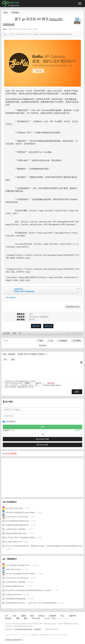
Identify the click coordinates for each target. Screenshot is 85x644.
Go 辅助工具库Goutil (14, 542)
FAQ (15, 616)
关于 (7, 616)
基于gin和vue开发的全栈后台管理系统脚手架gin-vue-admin (28, 590)
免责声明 (72, 616)
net (50, 341)
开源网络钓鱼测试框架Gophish (17, 525)
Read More (11, 297)
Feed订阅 (36, 618)
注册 (13, 430)
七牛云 (55, 629)
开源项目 (15, 13)
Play (62, 616)
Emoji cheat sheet (52, 385)
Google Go (34, 317)
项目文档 (48, 326)
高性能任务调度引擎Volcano (16, 533)
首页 (6, 13)
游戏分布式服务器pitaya (15, 586)
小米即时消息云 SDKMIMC (16, 529)
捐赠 (18, 618)
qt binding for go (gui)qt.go (17, 517)
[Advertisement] (42, 478)
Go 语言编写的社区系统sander (17, 521)
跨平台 (32, 320)
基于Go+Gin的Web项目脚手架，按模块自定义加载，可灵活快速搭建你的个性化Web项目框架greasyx (44, 546)
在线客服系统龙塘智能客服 (16, 599)
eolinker (18, 289)
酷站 (26, 618)
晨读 (32, 616)
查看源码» (45, 317)
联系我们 (8, 618)
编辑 (5, 360)
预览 (13, 360)
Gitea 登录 (42, 445)
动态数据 (62, 341)
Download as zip (73, 307)
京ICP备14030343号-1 (14, 640)
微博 (14, 333)
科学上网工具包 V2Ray (14, 508)
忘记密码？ (78, 430)
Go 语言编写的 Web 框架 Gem (17, 565)
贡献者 (23, 616)
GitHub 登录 (42, 439)
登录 (26, 354)
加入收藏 (7, 333)
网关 (40, 341)
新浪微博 (53, 616)
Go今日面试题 (11, 454)
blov (5, 29)
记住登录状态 (9, 422)
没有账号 (41, 354)
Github (41, 616)
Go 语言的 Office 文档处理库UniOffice (20, 538)
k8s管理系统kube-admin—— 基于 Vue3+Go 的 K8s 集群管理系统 (31, 603)
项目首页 (36, 326)
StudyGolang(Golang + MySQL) (28, 629)
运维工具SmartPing (13, 570)
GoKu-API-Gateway (24, 291)
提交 (77, 392)
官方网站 (76, 341)
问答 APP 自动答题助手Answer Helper (20, 513)
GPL (31, 314)
